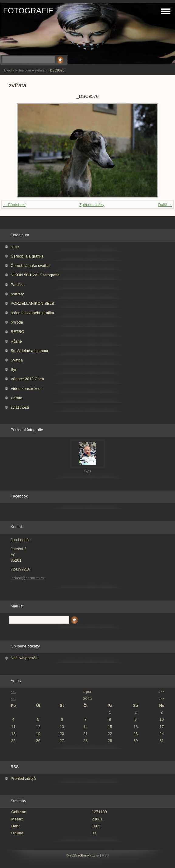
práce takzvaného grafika (32, 313)
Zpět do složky (92, 205)
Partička (18, 285)
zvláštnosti (20, 407)
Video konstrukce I (27, 389)
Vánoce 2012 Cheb (27, 379)
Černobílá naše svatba (30, 266)
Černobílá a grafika (27, 256)
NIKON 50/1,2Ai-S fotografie (35, 275)
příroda (17, 322)
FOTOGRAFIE (28, 11)
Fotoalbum (23, 70)
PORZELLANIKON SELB (33, 303)
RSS (105, 855)
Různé (16, 341)
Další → (165, 205)
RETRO (17, 332)
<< (13, 692)
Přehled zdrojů (23, 778)
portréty (17, 294)
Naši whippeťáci (24, 658)
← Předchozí (14, 205)
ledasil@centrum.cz (28, 578)
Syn (14, 369)
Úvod (8, 70)
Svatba (17, 360)
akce (15, 247)
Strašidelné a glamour (29, 351)
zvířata (40, 70)
